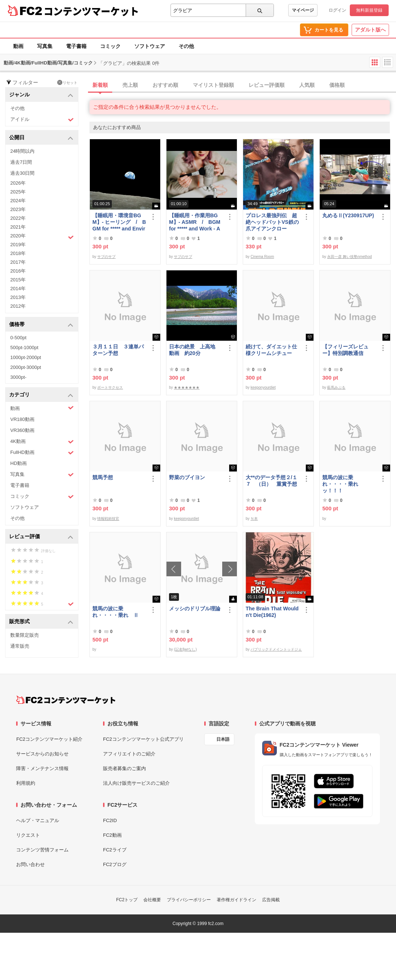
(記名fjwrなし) (185, 649)
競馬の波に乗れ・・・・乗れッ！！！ (340, 484)
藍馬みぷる (336, 387)
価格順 (337, 85)
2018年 (18, 253)
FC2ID (110, 820)
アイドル (42, 120)
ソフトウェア (150, 46)
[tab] (243, 85)
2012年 (18, 306)
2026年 (18, 183)
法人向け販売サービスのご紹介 (136, 783)
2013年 (18, 297)
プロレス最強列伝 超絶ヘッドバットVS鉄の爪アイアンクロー (272, 222)
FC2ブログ (115, 864)
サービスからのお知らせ (42, 754)
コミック (110, 46)
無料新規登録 (369, 10)
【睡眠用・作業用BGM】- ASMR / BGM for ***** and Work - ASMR (195, 222)
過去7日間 (21, 162)
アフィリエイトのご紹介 (129, 754)
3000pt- (18, 377)
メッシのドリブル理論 (195, 609)
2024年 (18, 201)
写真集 (45, 46)
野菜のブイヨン (187, 477)
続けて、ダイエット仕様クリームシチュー (271, 350)
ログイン (337, 10)
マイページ (303, 10)
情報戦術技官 (108, 519)
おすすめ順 (165, 85)
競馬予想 (103, 477)
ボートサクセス (110, 387)
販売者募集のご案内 (124, 768)
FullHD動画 (42, 453)
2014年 (18, 289)
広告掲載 (271, 900)
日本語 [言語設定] (223, 739)
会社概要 (152, 900)
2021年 (18, 227)
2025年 (18, 192)
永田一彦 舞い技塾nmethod (349, 257)
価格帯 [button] (41, 325)
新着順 (100, 85)
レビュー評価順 (267, 85)
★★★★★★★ (187, 387)
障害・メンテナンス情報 (42, 768)
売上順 (130, 85)
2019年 (18, 245)
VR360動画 (22, 430)
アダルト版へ (370, 30)
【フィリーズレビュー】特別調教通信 (345, 350)
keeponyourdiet (263, 387)
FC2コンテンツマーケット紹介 (49, 739)
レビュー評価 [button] (41, 537)
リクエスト (28, 835)
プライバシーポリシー (189, 900)
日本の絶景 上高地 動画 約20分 (195, 350)
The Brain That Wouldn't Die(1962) (272, 612)
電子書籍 (76, 46)
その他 (186, 46)
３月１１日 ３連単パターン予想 (118, 350)
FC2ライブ (115, 850)
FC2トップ (127, 900)
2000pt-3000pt (26, 367)
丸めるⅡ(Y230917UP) (348, 215)
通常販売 (20, 646)
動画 (18, 46)
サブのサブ (106, 257)
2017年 (18, 262)
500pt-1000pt (24, 347)
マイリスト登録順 (213, 85)
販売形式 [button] (41, 622)
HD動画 (19, 463)
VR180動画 (22, 419)
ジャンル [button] (41, 95)
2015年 (18, 280)
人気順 (307, 85)
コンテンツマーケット (91, 11)
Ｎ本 (254, 519)
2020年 (42, 237)
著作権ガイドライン (236, 900)
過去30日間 (22, 173)
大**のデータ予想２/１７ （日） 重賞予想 (272, 481)
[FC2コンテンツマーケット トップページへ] (66, 700)
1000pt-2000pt (26, 357)
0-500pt (18, 338)
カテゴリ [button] (41, 395)
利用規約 (26, 783)
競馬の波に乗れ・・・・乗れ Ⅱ (115, 612)
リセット (67, 82)
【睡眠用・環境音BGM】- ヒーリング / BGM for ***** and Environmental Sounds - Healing (120, 222)
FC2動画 (112, 835)
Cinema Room (262, 257)
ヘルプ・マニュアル (38, 820)
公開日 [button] (41, 138)
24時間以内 (22, 151)
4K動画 (42, 442)
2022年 (18, 218)
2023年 (18, 209)
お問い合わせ (30, 864)
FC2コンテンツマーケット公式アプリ (143, 739)
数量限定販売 (25, 635)
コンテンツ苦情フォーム (42, 850)
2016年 (18, 271)
